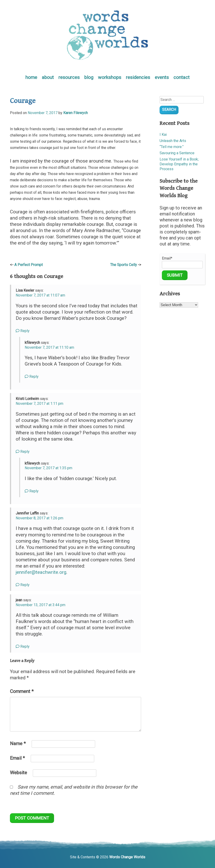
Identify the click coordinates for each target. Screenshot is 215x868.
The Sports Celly (124, 265)
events (162, 77)
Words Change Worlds (127, 857)
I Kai (163, 135)
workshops (110, 77)
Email (17, 758)
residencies (138, 77)
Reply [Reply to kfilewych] (32, 377)
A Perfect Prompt (29, 265)
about (48, 77)
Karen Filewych (76, 113)
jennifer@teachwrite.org (41, 572)
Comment (22, 691)
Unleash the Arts (173, 141)
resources (69, 77)
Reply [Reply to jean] (23, 646)
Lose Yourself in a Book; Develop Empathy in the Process (179, 164)
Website (18, 773)
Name (18, 744)
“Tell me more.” (172, 147)
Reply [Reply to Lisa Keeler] (23, 331)
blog (89, 77)
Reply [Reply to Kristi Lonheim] (23, 452)
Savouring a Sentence (177, 153)
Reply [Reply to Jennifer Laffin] (23, 585)
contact (182, 77)
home (31, 77)
